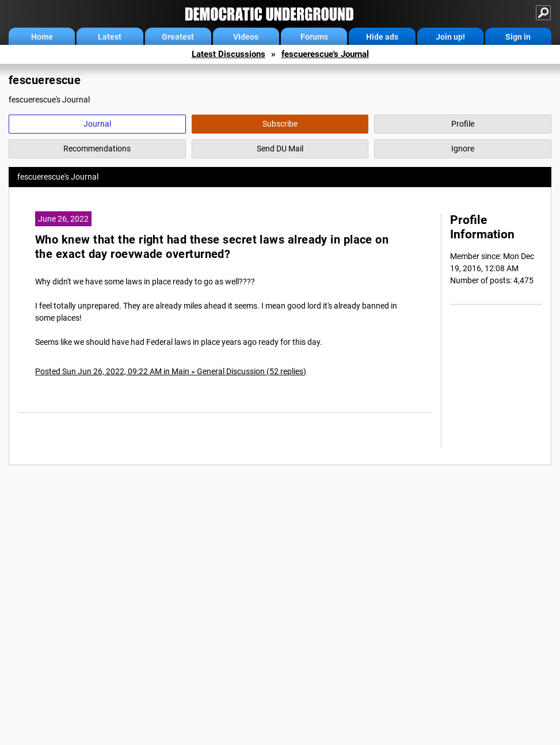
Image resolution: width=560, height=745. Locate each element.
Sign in (518, 37)
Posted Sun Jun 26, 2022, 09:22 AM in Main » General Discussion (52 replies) (171, 371)
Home (42, 37)
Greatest (178, 37)
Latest (110, 37)
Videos (246, 37)
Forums (314, 37)
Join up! (450, 37)
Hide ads (382, 37)
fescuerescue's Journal (325, 54)
